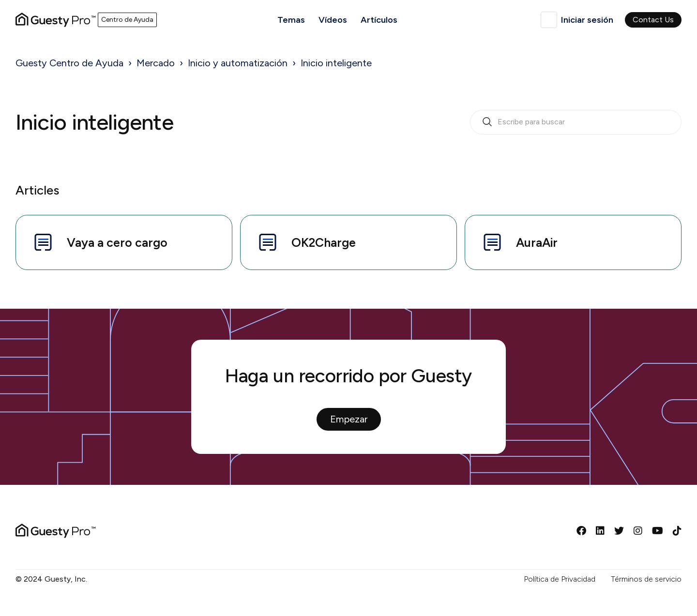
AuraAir (519, 242)
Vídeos (333, 20)
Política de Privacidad (560, 579)
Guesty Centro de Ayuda (69, 63)
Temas (291, 20)
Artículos (379, 20)
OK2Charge (306, 242)
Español (549, 20)
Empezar (349, 419)
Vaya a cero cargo (99, 242)
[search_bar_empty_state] (576, 122)
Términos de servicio (646, 579)
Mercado (156, 63)
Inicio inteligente (336, 63)
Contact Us (653, 20)
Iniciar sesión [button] (587, 20)
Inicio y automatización (238, 63)
